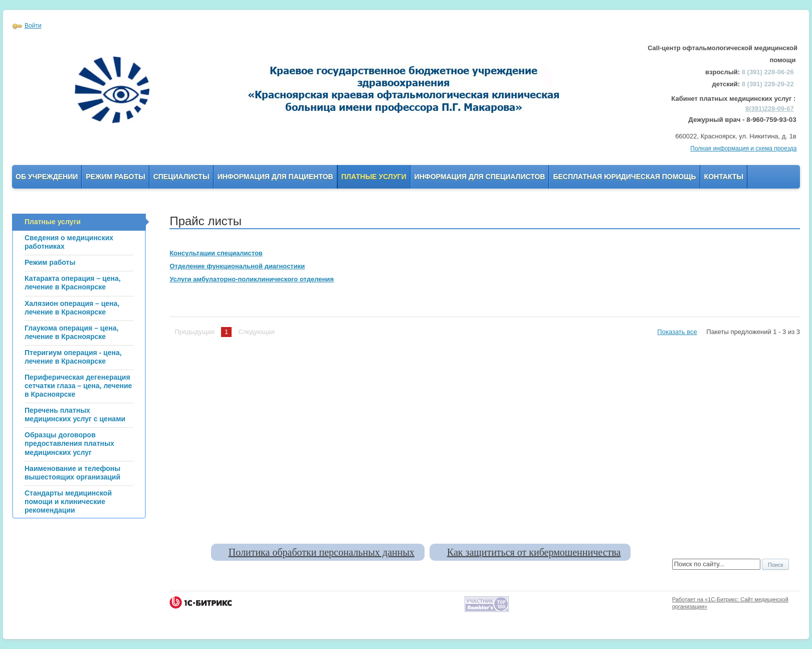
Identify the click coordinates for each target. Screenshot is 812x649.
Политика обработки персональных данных (322, 552)
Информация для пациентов (275, 177)
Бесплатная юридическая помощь (624, 177)
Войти (33, 26)
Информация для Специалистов (480, 177)
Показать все (677, 332)
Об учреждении (47, 177)
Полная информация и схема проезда (743, 148)
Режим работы (115, 177)
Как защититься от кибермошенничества (534, 552)
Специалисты (181, 177)
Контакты (724, 177)
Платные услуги (374, 177)
